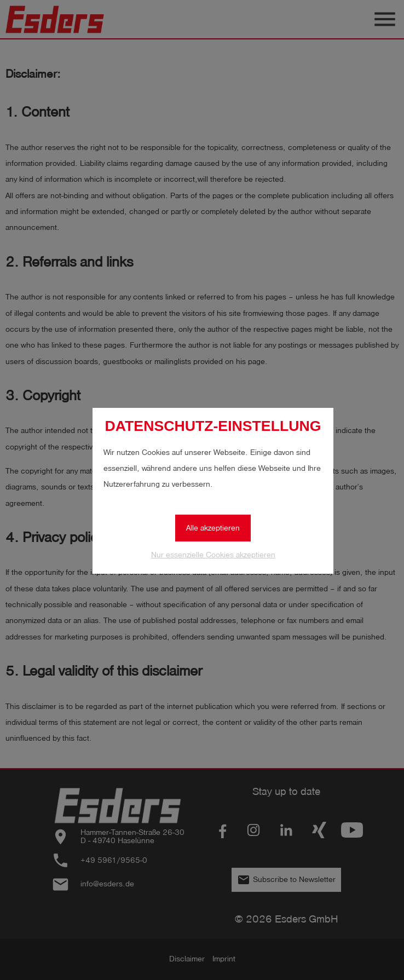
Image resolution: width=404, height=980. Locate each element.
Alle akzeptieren (213, 528)
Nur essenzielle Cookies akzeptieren (213, 555)
